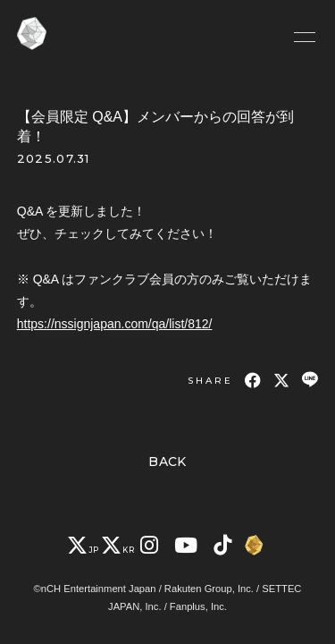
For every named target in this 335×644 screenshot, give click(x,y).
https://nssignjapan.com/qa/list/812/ (115, 324)
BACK (167, 462)
